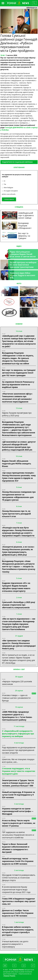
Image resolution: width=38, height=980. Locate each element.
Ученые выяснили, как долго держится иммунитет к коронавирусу (15, 944)
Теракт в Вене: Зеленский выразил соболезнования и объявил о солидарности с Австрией (16, 848)
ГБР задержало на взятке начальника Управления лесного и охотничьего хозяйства (18, 835)
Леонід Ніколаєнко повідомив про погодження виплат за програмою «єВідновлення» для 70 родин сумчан (19, 496)
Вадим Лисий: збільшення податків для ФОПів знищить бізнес (17, 464)
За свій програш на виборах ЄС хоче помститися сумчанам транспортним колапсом (23, 266)
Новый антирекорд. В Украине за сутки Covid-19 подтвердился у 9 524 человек (18, 795)
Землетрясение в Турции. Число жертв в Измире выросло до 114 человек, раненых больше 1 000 (18, 783)
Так (4, 184)
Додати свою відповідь (9, 194)
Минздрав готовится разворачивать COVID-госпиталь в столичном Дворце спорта (19, 878)
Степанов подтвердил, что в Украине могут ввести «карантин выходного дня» (19, 771)
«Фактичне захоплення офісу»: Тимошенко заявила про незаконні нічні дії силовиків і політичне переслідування (17, 398)
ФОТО (19, 284)
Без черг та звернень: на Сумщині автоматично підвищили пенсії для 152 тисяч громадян (19, 373)
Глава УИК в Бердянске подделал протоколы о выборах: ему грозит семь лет (19, 901)
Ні (4, 181)
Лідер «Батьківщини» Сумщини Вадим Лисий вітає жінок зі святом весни (23, 254)
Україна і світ (19, 669)
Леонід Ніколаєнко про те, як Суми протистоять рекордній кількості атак (16, 514)
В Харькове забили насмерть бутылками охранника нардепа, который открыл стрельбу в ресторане (18, 931)
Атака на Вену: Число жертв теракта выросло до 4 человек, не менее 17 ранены (19, 823)
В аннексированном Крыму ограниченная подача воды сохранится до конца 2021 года (16, 890)
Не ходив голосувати (10, 191)
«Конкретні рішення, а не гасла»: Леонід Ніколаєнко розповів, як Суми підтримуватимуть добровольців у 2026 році (18, 551)
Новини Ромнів (9, 976)
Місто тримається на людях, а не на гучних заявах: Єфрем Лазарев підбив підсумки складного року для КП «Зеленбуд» (18, 659)
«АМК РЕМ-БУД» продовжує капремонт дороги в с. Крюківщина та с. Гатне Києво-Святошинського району (17, 716)
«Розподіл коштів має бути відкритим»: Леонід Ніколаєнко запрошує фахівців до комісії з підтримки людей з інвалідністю (18, 532)
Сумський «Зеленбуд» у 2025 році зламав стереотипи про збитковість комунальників (19, 605)
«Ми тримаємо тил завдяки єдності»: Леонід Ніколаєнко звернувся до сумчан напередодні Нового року (19, 645)
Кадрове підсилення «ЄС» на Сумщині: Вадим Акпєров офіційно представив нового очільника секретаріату (16, 587)
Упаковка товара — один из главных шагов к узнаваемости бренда (16, 698)
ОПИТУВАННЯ (19, 168)
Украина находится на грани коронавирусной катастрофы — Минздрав (18, 811)
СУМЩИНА (19, 207)
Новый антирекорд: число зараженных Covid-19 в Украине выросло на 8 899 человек (18, 861)
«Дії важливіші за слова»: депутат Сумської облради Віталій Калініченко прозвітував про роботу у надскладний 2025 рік (19, 446)
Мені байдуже (8, 188)
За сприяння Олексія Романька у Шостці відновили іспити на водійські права (18, 384)
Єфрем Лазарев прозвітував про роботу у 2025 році (17, 414)
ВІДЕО (19, 246)
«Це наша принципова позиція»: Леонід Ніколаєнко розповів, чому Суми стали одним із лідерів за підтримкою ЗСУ (19, 477)
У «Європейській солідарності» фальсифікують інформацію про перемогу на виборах (18, 734)
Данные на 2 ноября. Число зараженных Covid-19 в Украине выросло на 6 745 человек (18, 913)
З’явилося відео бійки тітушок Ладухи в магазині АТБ (22, 275)
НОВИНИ (19, 324)
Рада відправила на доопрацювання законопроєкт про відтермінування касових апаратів (19, 750)
